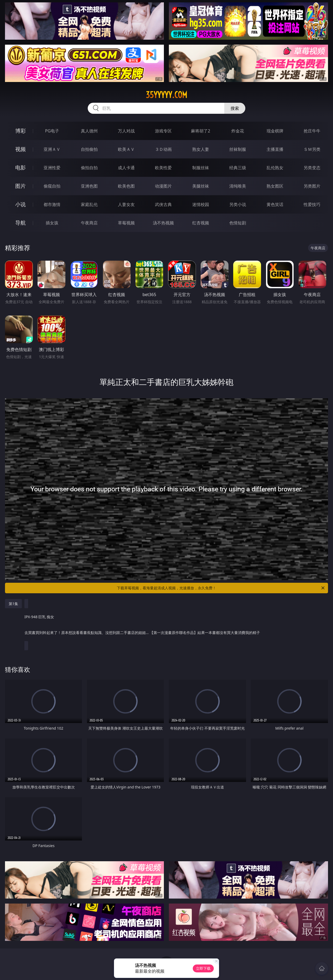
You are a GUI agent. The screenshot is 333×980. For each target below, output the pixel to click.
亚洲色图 (89, 186)
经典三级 (238, 168)
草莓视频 (126, 223)
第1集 (13, 604)
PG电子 (52, 131)
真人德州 (89, 131)
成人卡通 (126, 168)
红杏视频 (201, 223)
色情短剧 (238, 223)
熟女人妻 (201, 149)
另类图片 (312, 186)
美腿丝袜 (201, 186)
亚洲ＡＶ (52, 149)
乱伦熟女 (275, 168)
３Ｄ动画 (163, 149)
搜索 (235, 108)
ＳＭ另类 (312, 149)
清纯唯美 (238, 186)
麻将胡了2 (201, 131)
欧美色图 (126, 186)
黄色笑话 (275, 204)
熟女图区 (275, 186)
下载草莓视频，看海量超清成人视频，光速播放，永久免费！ (221, 588)
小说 (20, 204)
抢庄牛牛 (312, 131)
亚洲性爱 (52, 168)
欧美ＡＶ (126, 149)
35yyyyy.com (166, 95)
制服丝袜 (201, 168)
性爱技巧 (312, 204)
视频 (20, 149)
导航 (20, 223)
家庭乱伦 (89, 204)
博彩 (20, 131)
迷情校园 (201, 204)
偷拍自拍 (89, 168)
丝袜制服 (238, 149)
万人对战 (126, 131)
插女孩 (52, 223)
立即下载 (203, 968)
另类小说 (238, 204)
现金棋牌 (275, 131)
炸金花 (238, 131)
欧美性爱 (163, 168)
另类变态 (312, 168)
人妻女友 (126, 204)
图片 (20, 186)
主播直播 (275, 149)
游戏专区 (163, 131)
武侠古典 (163, 204)
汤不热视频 (163, 223)
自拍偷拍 (89, 149)
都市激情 (52, 204)
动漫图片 (163, 186)
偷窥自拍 (52, 186)
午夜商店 (89, 223)
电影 (20, 167)
